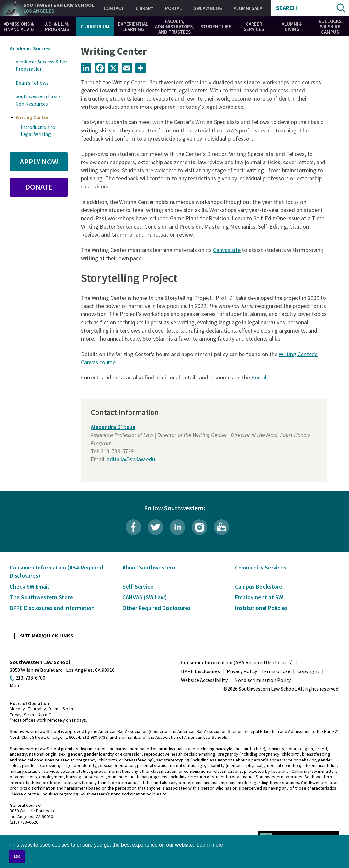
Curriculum (95, 26)
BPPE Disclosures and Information (52, 608)
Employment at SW (259, 597)
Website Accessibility (204, 680)
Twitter (155, 527)
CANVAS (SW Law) (145, 597)
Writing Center (32, 117)
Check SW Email (29, 586)
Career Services (254, 27)
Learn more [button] (210, 845)
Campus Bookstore (259, 586)
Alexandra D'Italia (113, 427)
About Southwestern (149, 567)
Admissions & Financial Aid (19, 27)
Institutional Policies (261, 608)
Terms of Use (276, 671)
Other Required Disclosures (157, 608)
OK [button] (17, 856)
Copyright (308, 671)
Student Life (216, 26)
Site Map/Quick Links (47, 636)
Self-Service (138, 586)
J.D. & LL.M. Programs (57, 27)
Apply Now (39, 162)
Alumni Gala (248, 8)
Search (287, 8)
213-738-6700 (30, 678)
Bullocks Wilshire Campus (330, 27)
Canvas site (227, 250)
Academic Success (30, 48)
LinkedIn (177, 527)
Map (14, 685)
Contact (114, 8)
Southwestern (59, 8)
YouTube (221, 527)
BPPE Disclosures (200, 671)
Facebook (133, 527)
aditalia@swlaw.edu (131, 459)
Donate (39, 187)
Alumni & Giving (292, 27)
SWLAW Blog (208, 8)
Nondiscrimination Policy (263, 680)
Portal (174, 8)
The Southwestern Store (41, 597)
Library (145, 8)
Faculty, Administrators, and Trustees (174, 27)
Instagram (199, 527)
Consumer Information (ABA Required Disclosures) (237, 662)
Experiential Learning (133, 27)
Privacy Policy (242, 671)
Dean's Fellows (32, 83)
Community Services (261, 567)
